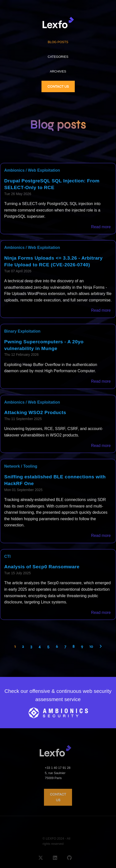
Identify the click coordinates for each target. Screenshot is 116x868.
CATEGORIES (58, 57)
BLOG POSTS (58, 42)
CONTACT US (58, 87)
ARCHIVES (58, 71)
